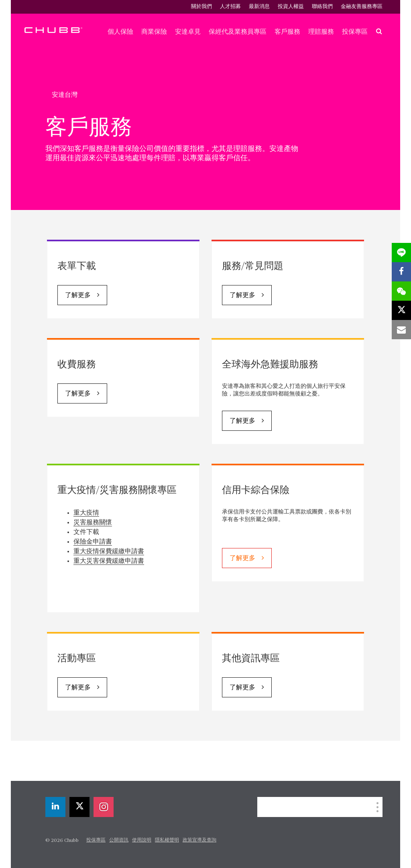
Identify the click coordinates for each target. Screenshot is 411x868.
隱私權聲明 (167, 840)
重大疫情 (86, 513)
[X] (79, 807)
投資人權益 (291, 7)
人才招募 (230, 7)
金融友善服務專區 (362, 7)
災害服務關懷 (93, 523)
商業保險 (154, 32)
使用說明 (142, 840)
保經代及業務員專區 (238, 32)
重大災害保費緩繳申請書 (109, 561)
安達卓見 (188, 32)
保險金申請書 (93, 542)
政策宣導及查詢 (199, 840)
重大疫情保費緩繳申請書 (109, 552)
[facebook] (401, 272)
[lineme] (401, 253)
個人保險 (120, 32)
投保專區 (355, 32)
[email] (401, 330)
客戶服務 (287, 32)
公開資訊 (119, 840)
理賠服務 (321, 32)
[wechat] (401, 291)
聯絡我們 (322, 7)
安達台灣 (65, 95)
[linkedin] (55, 807)
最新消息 (259, 7)
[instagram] (104, 807)
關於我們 (201, 7)
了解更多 (78, 295)
